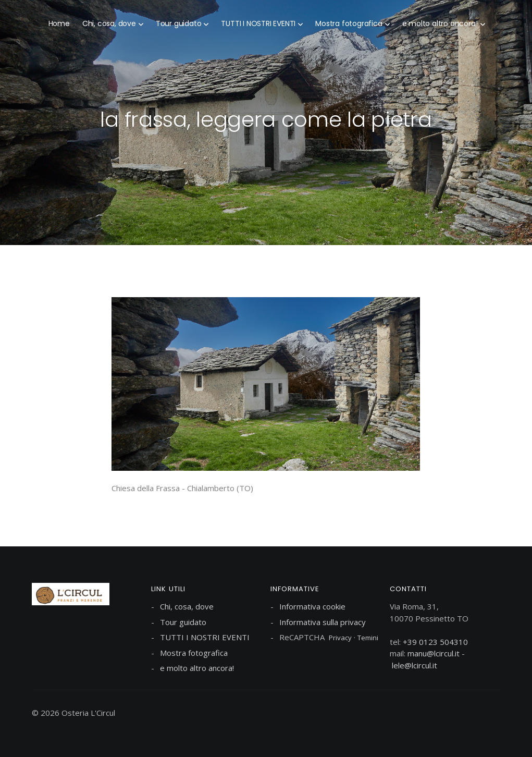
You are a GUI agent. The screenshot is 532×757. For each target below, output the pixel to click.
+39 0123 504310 (435, 642)
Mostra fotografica (349, 23)
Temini (368, 638)
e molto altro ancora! (440, 23)
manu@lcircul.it (434, 653)
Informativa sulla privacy (323, 622)
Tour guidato (179, 23)
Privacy (340, 638)
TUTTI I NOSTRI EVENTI (258, 23)
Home (59, 23)
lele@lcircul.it (415, 665)
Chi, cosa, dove (109, 23)
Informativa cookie (312, 606)
